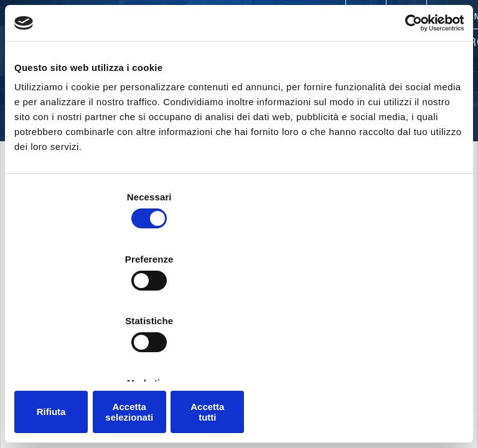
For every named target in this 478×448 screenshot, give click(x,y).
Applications (325, 44)
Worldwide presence (239, 17)
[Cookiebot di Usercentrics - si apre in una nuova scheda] (409, 80)
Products (239, 44)
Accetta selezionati (239, 361)
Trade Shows (392, 17)
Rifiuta (87, 361)
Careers (324, 17)
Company (168, 44)
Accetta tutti (391, 361)
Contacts (150, 17)
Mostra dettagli (406, 323)
